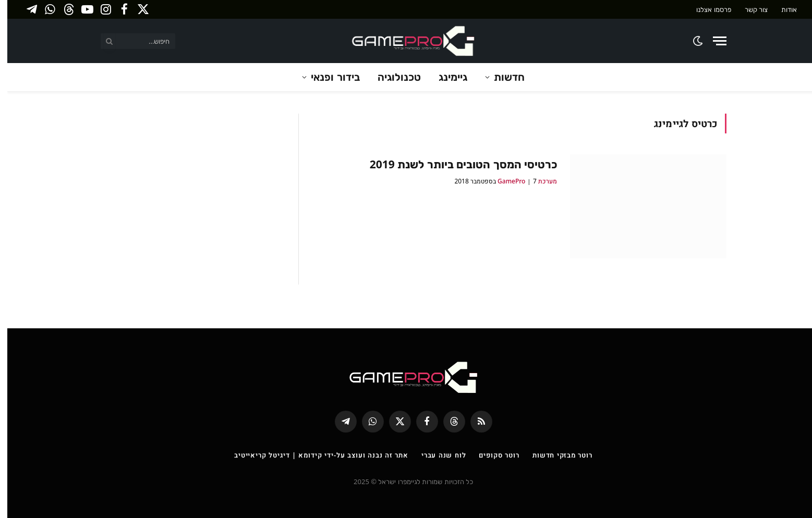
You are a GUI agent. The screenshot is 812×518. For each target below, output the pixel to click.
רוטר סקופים (492, 455)
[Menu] (712, 41)
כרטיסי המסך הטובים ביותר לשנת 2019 (456, 164)
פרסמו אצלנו (706, 9)
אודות (782, 9)
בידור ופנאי (328, 77)
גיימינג (446, 77)
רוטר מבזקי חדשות (555, 455)
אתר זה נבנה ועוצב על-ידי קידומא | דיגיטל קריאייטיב (314, 455)
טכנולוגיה (392, 77)
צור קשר (749, 9)
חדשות (502, 77)
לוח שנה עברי (437, 455)
